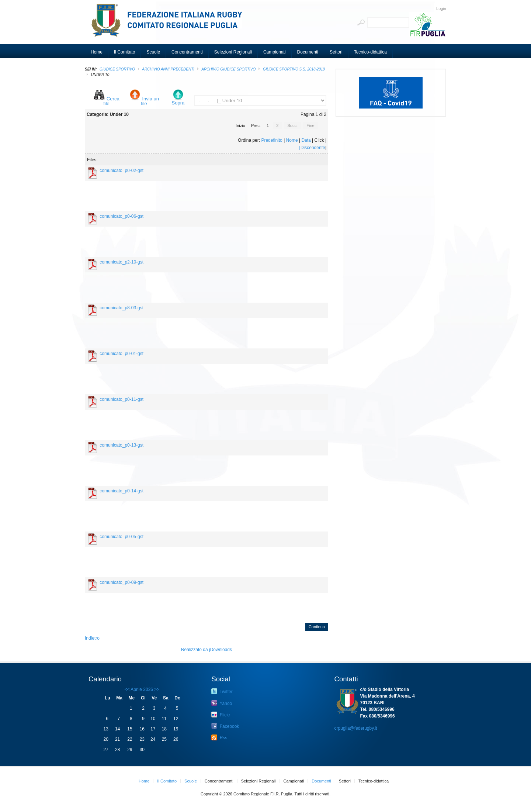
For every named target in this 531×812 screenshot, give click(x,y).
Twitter (222, 691)
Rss (219, 737)
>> (156, 689)
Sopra (178, 103)
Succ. (293, 125)
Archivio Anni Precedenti (168, 69)
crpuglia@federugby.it (356, 728)
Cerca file (111, 101)
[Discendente (312, 148)
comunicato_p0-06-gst (122, 216)
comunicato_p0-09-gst (122, 582)
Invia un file (150, 101)
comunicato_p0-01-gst (122, 354)
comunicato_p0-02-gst (122, 171)
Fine (310, 125)
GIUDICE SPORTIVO (117, 69)
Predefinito (272, 140)
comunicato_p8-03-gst (122, 308)
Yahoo (222, 703)
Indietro (92, 638)
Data (306, 140)
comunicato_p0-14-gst (122, 491)
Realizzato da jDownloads (206, 650)
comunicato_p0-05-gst (122, 537)
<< (127, 689)
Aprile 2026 (142, 689)
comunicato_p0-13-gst (122, 445)
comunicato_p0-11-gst (122, 399)
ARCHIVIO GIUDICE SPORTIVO (228, 69)
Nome (292, 140)
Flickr (221, 715)
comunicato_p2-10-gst (122, 262)
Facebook (225, 726)
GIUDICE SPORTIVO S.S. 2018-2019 (294, 69)
